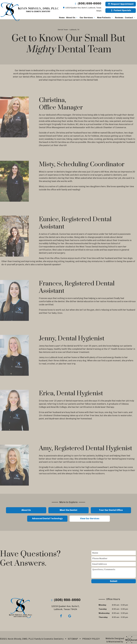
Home (62, 18)
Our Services (88, 18)
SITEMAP (73, 639)
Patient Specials (121, 10)
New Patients (105, 18)
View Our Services (90, 519)
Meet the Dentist (68, 510)
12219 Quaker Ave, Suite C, (65, 608)
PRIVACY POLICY (91, 639)
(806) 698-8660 (88, 3)
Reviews (119, 18)
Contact (130, 18)
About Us (72, 18)
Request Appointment (121, 4)
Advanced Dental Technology (47, 519)
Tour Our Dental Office (111, 510)
